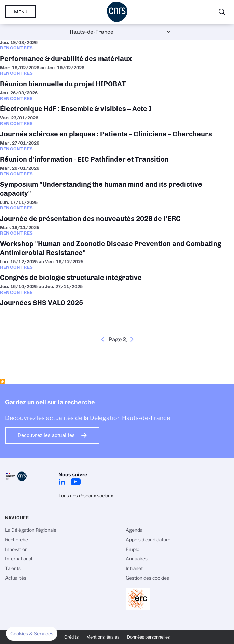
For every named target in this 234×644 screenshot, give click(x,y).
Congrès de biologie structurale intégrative (117, 271)
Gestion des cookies (147, 578)
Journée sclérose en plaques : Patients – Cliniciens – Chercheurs (117, 128)
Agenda (134, 530)
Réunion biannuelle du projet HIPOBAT (117, 77)
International (19, 559)
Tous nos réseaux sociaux (86, 496)
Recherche (17, 540)
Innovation (16, 549)
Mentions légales (103, 637)
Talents (13, 568)
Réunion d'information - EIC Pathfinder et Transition (117, 153)
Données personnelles (148, 637)
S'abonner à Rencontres (3, 381)
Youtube (75, 482)
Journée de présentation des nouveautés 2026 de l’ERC (117, 212)
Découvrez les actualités (46, 435)
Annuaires (137, 559)
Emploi (133, 549)
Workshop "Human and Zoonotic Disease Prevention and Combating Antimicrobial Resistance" (117, 242)
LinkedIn (62, 482)
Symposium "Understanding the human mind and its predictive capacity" (117, 182)
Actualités (16, 578)
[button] (32, 634)
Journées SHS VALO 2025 (117, 296)
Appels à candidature (148, 540)
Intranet (134, 568)
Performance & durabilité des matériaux (117, 52)
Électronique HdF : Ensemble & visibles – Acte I (117, 103)
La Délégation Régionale (31, 530)
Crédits (71, 637)
